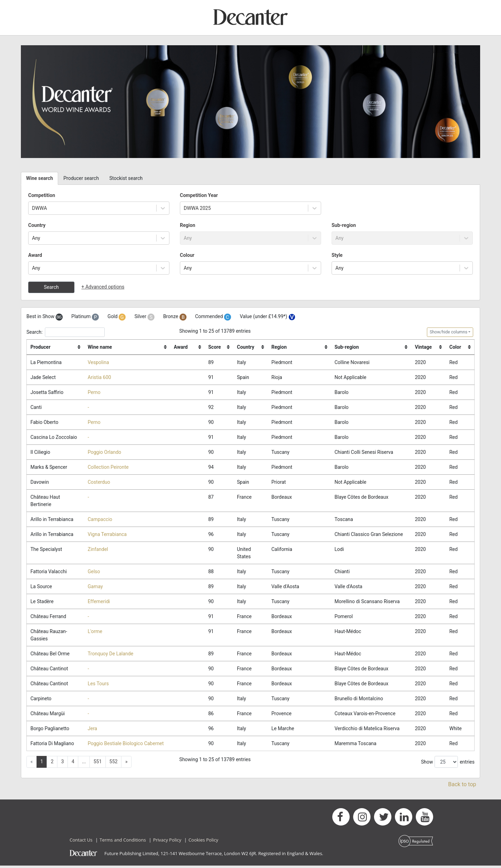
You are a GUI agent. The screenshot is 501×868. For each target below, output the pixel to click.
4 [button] (73, 764)
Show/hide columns (448, 332)
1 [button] (42, 764)
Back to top (462, 786)
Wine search (39, 178)
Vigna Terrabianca (107, 535)
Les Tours (98, 685)
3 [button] (63, 764)
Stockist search (126, 178)
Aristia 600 (99, 377)
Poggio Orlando (104, 452)
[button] (126, 764)
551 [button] (98, 764)
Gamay (95, 587)
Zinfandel (98, 550)
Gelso (94, 573)
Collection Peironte (108, 468)
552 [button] (113, 764)
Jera (92, 730)
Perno (94, 392)
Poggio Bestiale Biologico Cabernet (126, 745)
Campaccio (100, 520)
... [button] (84, 764)
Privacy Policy (167, 842)
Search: (66, 332)
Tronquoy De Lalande (110, 655)
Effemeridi (99, 602)
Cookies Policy (204, 842)
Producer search (81, 178)
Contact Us (81, 842)
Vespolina (98, 362)
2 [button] (52, 764)
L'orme (95, 633)
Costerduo (99, 483)
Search (51, 287)
